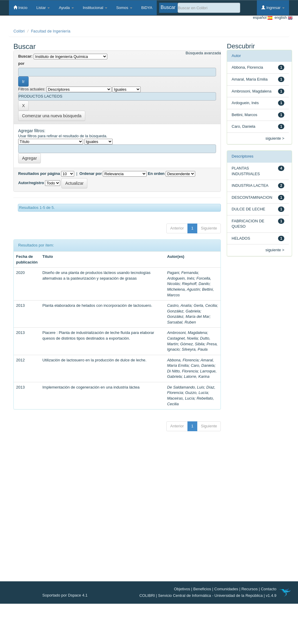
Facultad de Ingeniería (51, 31)
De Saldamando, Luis (186, 387)
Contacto (268, 589)
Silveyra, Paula (195, 349)
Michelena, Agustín (184, 289)
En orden (156, 174)
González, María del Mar (188, 316)
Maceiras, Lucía (181, 398)
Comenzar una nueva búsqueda (52, 116)
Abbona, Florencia (183, 360)
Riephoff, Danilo (196, 284)
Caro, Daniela (203, 365)
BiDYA (147, 8)
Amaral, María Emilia (250, 79)
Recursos (250, 589)
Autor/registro (31, 183)
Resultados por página (39, 174)
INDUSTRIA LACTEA (250, 185)
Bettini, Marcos (244, 115)
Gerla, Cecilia (205, 305)
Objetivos (182, 589)
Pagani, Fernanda (183, 273)
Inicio (20, 7)
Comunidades (226, 589)
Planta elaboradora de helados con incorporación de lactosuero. (97, 305)
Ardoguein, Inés (181, 278)
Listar (43, 8)
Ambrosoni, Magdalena (187, 333)
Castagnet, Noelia (183, 338)
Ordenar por (91, 174)
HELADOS (241, 238)
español (263, 18)
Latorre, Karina (197, 376)
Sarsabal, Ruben (182, 322)
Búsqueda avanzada (203, 53)
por (21, 63)
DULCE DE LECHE (248, 209)
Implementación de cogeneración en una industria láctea (91, 387)
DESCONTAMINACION (252, 197)
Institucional (95, 8)
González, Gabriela (184, 311)
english (283, 18)
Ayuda (66, 8)
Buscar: (25, 56)
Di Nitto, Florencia (183, 371)
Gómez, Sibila (192, 344)
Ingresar (273, 7)
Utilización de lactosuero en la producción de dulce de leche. (94, 360)
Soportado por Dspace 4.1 (65, 595)
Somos (124, 8)
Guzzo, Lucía (197, 393)
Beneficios (202, 589)
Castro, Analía (179, 305)
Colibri (19, 31)
